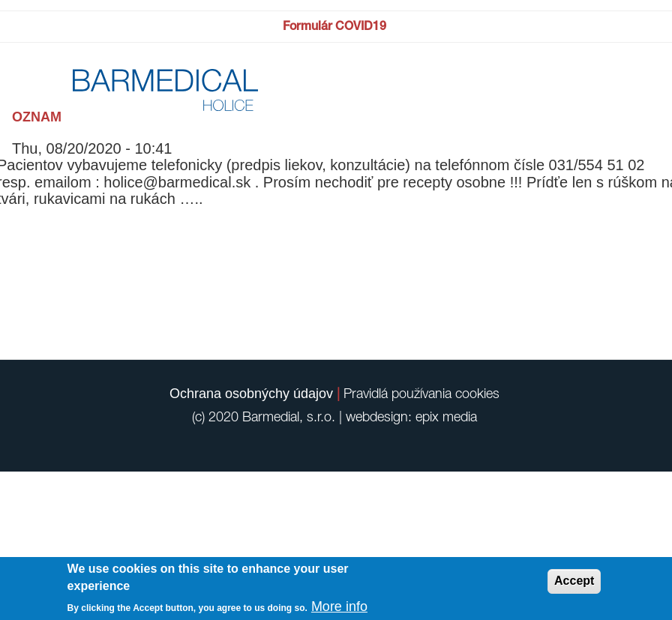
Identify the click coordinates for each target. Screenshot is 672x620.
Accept (574, 581)
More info (339, 607)
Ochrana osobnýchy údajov (251, 394)
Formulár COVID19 (334, 26)
